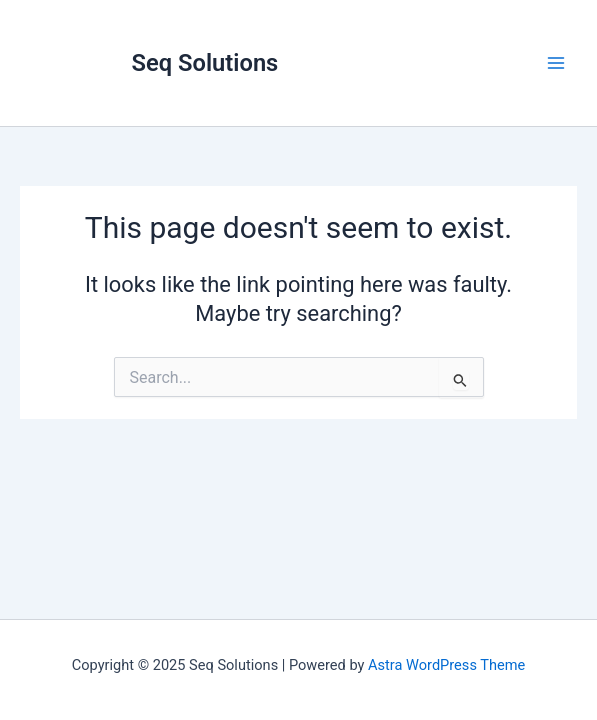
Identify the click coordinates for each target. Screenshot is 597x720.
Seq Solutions (205, 63)
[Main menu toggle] (556, 63)
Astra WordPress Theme (446, 665)
